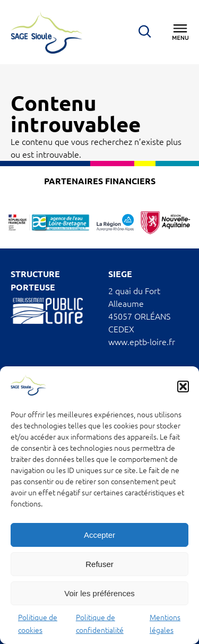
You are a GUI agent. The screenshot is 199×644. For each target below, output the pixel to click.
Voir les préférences (99, 593)
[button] (183, 387)
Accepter (99, 535)
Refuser (99, 564)
